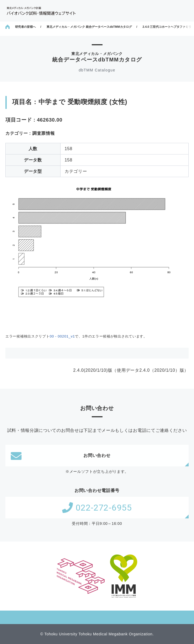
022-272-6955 (97, 508)
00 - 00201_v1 (62, 336)
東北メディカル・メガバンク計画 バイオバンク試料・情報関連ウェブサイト (41, 11)
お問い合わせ (61, 456)
